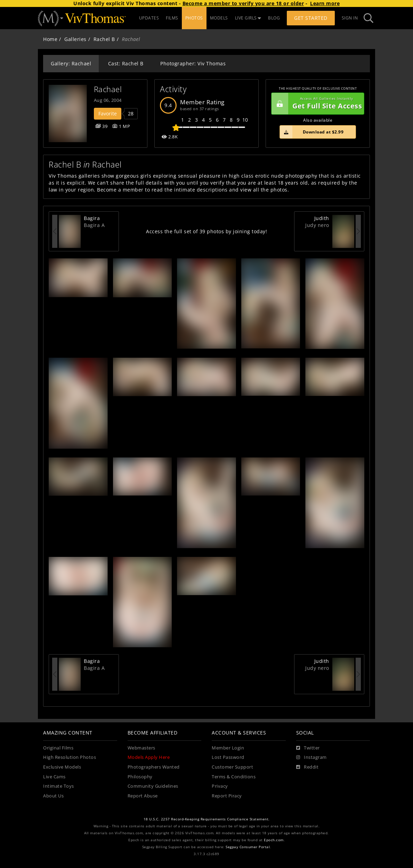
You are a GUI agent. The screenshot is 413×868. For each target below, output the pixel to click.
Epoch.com (274, 840)
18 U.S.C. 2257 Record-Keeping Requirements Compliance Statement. (207, 819)
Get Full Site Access (317, 104)
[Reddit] (307, 767)
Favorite (108, 113)
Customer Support (232, 767)
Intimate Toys (59, 786)
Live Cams (54, 777)
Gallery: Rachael (71, 63)
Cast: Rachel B (126, 63)
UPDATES (149, 18)
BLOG (274, 18)
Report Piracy (227, 796)
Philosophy (140, 777)
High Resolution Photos (70, 757)
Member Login (228, 748)
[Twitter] (308, 748)
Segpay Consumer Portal (248, 847)
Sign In (350, 18)
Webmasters (141, 748)
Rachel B (104, 39)
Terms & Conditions (234, 777)
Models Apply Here (149, 757)
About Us (53, 796)
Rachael (108, 89)
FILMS (172, 18)
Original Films (58, 748)
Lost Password (228, 757)
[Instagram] (311, 757)
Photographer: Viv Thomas (193, 63)
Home (50, 39)
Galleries (75, 39)
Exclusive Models (62, 767)
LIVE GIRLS (248, 18)
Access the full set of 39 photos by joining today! (206, 231)
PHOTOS (194, 18)
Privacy (220, 786)
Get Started (311, 18)
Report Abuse (143, 796)
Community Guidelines (153, 786)
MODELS (219, 18)
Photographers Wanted (154, 767)
